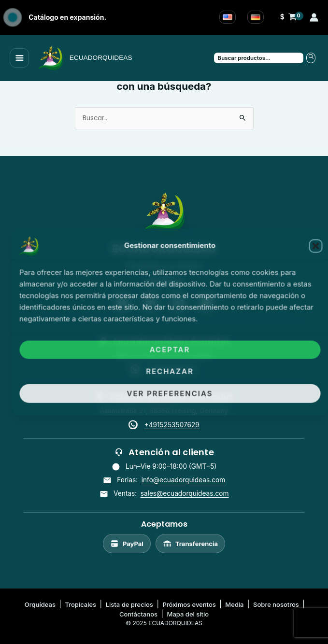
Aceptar (170, 350)
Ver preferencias (170, 393)
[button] (315, 246)
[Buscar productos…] (259, 58)
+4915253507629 (172, 425)
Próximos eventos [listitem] (189, 604)
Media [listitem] (234, 604)
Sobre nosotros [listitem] (276, 604)
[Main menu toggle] (19, 58)
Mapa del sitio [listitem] (188, 614)
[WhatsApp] (135, 425)
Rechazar (170, 371)
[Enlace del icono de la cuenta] (314, 17)
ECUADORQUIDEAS (101, 58)
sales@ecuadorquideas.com (185, 493)
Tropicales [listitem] (80, 604)
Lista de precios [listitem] (129, 604)
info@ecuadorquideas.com (184, 480)
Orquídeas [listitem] (40, 604)
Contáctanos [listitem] (138, 614)
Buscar (311, 58)
